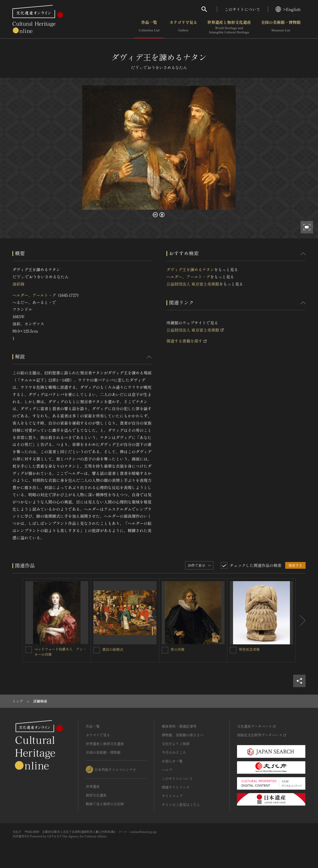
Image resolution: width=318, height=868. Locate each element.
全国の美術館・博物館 (281, 27)
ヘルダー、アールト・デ (34, 295)
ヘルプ (167, 770)
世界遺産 (93, 786)
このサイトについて (242, 9)
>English (288, 9)
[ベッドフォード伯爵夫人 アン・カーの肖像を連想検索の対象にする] (29, 650)
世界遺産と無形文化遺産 (229, 27)
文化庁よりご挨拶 (176, 744)
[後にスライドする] (301, 620)
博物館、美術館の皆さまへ (183, 735)
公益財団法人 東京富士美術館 (193, 284)
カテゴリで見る (183, 27)
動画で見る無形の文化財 (105, 804)
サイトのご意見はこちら (181, 805)
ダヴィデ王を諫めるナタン (190, 269)
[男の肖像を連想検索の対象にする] (165, 650)
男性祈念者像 (249, 649)
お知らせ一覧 (172, 761)
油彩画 (18, 284)
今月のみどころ (174, 752)
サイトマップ (172, 796)
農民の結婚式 (113, 649)
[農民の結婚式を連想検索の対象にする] (97, 650)
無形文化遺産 (96, 795)
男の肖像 (178, 649)
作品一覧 (149, 27)
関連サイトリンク (176, 787)
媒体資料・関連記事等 (179, 726)
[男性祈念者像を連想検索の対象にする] (233, 650)
